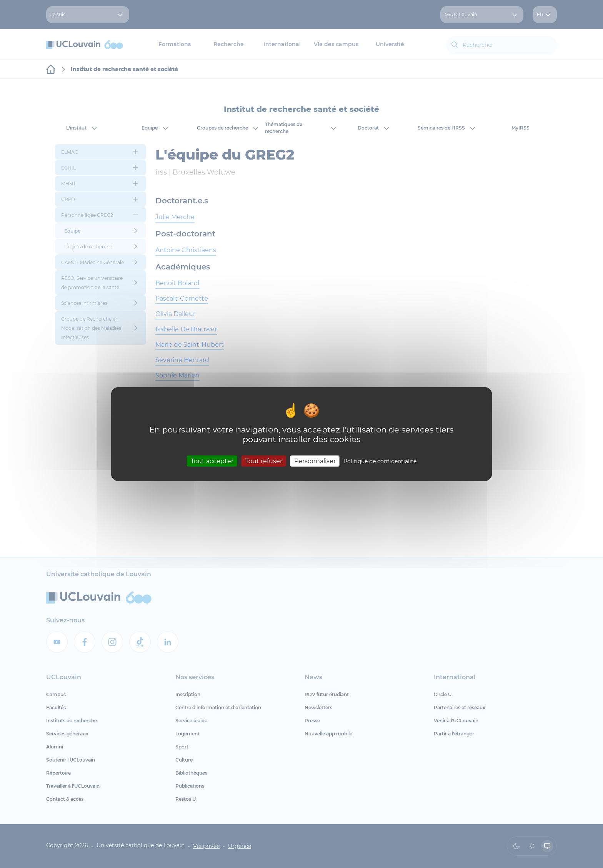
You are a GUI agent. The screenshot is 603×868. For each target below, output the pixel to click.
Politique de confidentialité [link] (380, 461)
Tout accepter (212, 461)
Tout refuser (264, 461)
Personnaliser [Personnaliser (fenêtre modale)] (315, 461)
